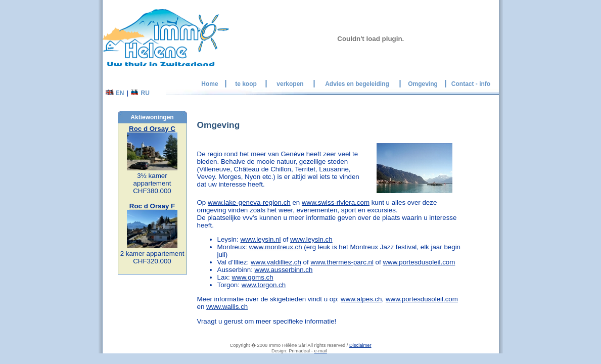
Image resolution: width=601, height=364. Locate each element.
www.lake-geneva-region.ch (249, 202)
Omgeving (423, 84)
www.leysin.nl (260, 239)
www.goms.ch (252, 277)
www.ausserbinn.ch (284, 270)
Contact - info (471, 84)
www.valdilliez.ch (276, 262)
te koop (246, 84)
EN (115, 93)
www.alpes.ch (361, 299)
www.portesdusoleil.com (419, 262)
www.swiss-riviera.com (336, 202)
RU (140, 93)
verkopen (290, 84)
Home (210, 84)
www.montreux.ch (276, 247)
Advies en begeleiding (357, 84)
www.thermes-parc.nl (342, 262)
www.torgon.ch (264, 285)
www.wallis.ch (227, 307)
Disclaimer (360, 345)
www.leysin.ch (311, 239)
